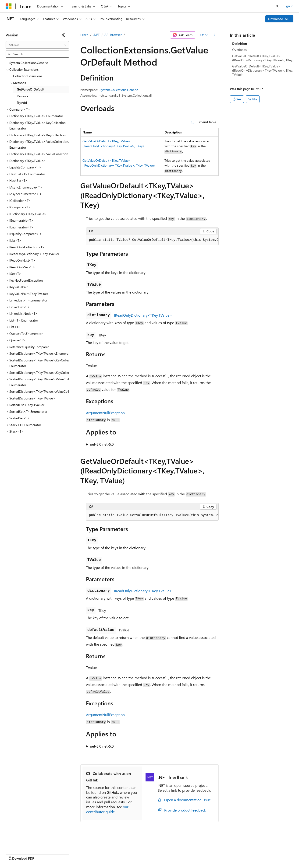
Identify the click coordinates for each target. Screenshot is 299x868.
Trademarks (194, 854)
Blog (64, 854)
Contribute (84, 854)
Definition (240, 44)
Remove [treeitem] (23, 96)
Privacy (102, 854)
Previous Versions (42, 854)
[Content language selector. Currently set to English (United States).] (27, 843)
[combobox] (37, 45)
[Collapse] (63, 35)
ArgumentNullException (105, 413)
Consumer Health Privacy (134, 854)
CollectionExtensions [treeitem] (28, 76)
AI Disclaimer (15, 854)
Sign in (288, 6)
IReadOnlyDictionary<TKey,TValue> (143, 315)
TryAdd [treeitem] (22, 103)
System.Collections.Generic (119, 90)
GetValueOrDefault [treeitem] (31, 89)
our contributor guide (107, 809)
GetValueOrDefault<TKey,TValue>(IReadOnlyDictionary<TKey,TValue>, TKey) (263, 58)
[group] (152, 240)
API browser (113, 35)
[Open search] (277, 6)
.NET (96, 35)
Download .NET (279, 19)
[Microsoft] (9, 6)
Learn (84, 35)
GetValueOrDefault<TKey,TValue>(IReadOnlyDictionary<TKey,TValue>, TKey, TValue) (263, 70)
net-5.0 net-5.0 (102, 444)
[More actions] (215, 35)
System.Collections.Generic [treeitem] (29, 63)
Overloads (239, 50)
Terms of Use (171, 854)
